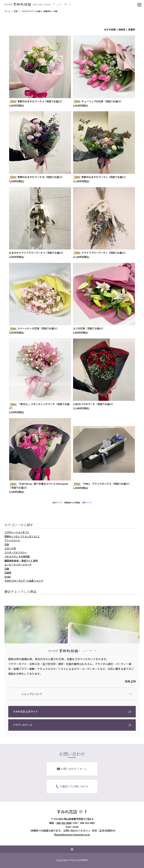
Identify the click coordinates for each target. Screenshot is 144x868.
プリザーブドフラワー (16, 552)
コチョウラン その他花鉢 (17, 556)
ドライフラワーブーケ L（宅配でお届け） (100, 253)
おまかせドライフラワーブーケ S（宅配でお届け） (37, 253)
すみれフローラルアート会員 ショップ (24, 581)
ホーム (7, 11)
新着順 (132, 29)
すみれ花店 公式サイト (25, 711)
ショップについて (32, 694)
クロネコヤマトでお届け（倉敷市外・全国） (40, 11)
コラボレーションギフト (17, 532)
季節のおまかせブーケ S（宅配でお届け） (36, 101)
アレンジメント (12, 540)
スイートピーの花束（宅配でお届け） (34, 328)
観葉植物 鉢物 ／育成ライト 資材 (21, 560)
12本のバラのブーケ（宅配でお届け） (94, 404)
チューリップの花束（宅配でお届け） (98, 101)
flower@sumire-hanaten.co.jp (72, 834)
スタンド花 (10, 548)
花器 (7, 569)
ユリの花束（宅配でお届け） (89, 328)
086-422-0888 (64, 823)
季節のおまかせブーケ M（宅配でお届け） (36, 177)
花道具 (8, 573)
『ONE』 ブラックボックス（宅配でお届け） (102, 484)
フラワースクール (23, 725)
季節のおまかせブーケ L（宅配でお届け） (100, 177)
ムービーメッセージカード (18, 564)
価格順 (122, 29)
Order (8, 577)
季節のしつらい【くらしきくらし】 (22, 536)
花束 (16, 11)
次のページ (87, 502)
